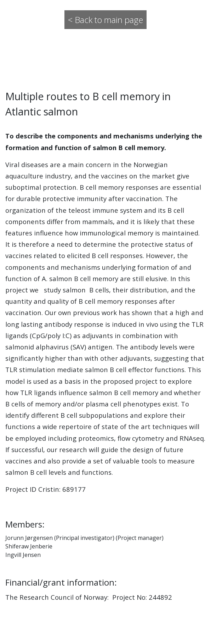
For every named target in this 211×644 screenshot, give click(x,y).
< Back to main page (105, 20)
